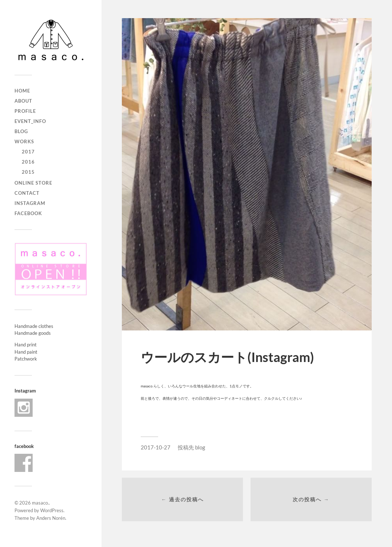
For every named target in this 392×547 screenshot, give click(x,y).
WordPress (52, 510)
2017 (28, 152)
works (24, 141)
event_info (30, 121)
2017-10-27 (156, 447)
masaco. (40, 503)
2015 (28, 172)
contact (27, 193)
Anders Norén (51, 518)
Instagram (30, 203)
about (23, 101)
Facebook (28, 213)
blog (21, 131)
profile (25, 111)
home (22, 91)
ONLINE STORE (33, 183)
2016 (28, 162)
